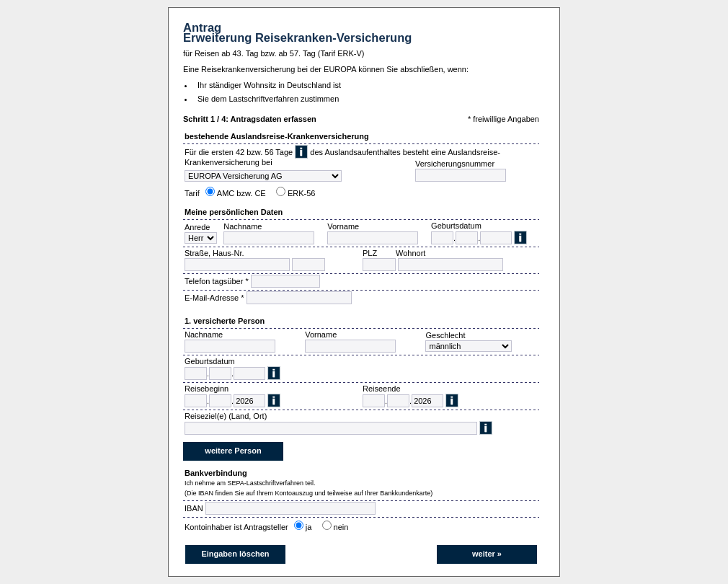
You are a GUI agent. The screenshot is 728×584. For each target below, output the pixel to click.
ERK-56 (302, 193)
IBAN (194, 508)
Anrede (197, 227)
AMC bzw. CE (241, 193)
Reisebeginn (207, 389)
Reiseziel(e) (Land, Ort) (226, 416)
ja (311, 527)
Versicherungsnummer (455, 164)
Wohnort (410, 253)
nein (343, 527)
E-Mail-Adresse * (214, 298)
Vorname (343, 226)
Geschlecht (445, 335)
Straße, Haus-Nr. (214, 253)
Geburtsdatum (456, 226)
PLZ (370, 253)
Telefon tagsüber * (217, 281)
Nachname (243, 226)
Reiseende (382, 389)
